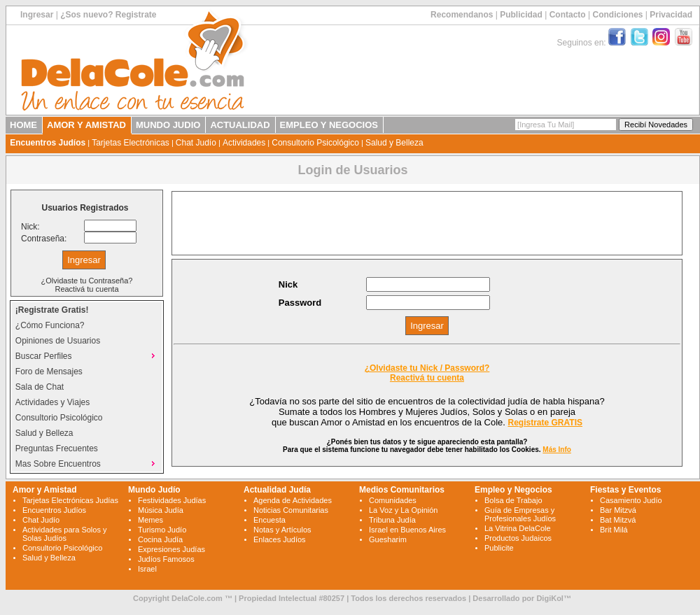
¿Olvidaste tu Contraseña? (87, 281)
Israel (147, 569)
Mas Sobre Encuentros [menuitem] (87, 463)
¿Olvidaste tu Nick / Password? (427, 368)
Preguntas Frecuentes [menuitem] (57, 448)
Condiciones (617, 15)
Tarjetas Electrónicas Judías (70, 500)
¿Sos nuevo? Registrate (108, 15)
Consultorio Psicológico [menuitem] (59, 418)
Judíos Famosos (166, 559)
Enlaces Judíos (280, 539)
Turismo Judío (162, 530)
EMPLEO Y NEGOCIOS (329, 125)
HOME (23, 125)
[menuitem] (87, 310)
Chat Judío (196, 143)
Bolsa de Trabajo (513, 500)
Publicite (499, 548)
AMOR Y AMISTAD (86, 125)
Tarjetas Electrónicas (131, 143)
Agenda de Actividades (293, 500)
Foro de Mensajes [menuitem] (49, 372)
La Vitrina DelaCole (518, 528)
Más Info (557, 450)
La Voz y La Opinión (403, 510)
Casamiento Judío (631, 500)
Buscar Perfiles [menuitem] (87, 355)
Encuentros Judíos (48, 143)
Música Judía (161, 510)
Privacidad (671, 15)
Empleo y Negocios (513, 490)
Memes (150, 520)
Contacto (568, 15)
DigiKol (550, 598)
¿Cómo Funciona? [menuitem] (50, 325)
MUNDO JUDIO (168, 125)
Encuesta (269, 520)
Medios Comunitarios (402, 490)
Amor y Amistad (45, 490)
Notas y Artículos (282, 530)
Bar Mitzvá (618, 510)
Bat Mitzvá (618, 520)
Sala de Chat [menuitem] (40, 387)
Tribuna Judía (392, 520)
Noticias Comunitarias (291, 510)
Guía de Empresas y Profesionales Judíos (520, 514)
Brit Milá (614, 530)
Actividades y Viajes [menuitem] (53, 402)
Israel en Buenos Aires (407, 530)
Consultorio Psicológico (315, 143)
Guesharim (388, 539)
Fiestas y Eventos (625, 490)
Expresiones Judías (171, 549)
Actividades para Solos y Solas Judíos (64, 534)
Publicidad (521, 15)
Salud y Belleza (394, 143)
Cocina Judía (160, 539)
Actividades (244, 143)
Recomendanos (462, 15)
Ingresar (37, 15)
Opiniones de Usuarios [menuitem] (58, 341)
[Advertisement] (427, 223)
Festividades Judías (172, 500)
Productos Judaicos (518, 538)
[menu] (87, 387)
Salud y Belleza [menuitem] (44, 433)
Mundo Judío (154, 490)
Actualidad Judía (277, 490)
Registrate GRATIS (545, 423)
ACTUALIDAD (240, 125)
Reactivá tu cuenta (86, 289)
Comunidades (393, 500)
